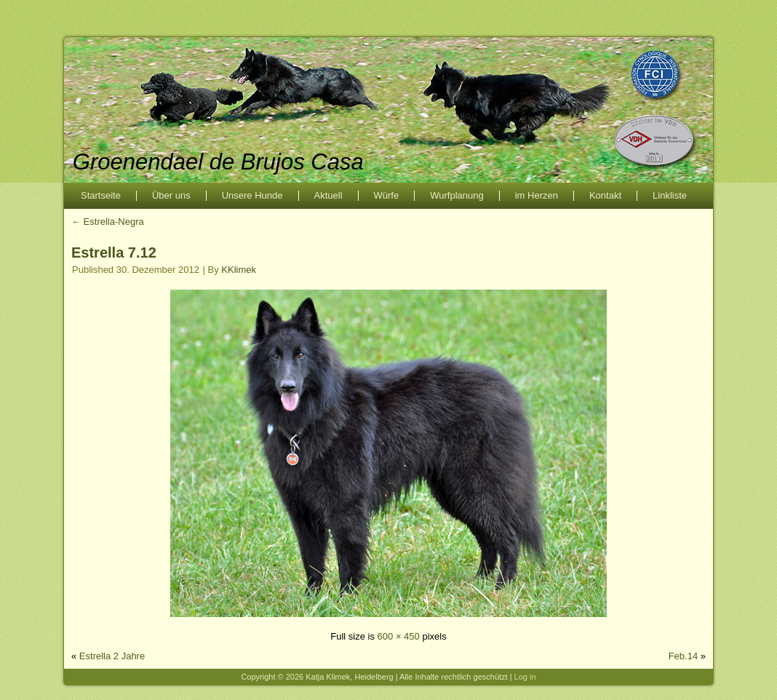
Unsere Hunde (252, 195)
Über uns (171, 195)
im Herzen (537, 195)
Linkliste (670, 195)
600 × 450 (399, 636)
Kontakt (605, 195)
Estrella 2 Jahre (112, 656)
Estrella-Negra (108, 222)
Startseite (101, 195)
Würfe (387, 195)
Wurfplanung (457, 195)
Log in (525, 677)
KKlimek (239, 270)
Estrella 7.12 (114, 252)
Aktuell (328, 195)
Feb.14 (683, 656)
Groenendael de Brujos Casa (218, 162)
